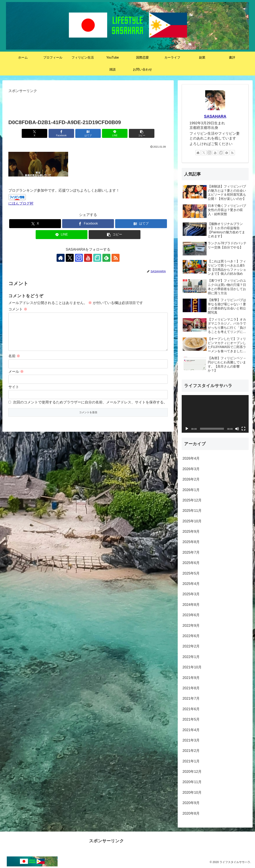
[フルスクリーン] (243, 429)
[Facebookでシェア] (61, 133)
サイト (14, 387)
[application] (215, 414)
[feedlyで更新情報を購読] (106, 258)
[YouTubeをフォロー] (88, 258)
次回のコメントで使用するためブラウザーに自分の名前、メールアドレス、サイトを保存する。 (90, 402)
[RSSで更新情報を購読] (116, 258)
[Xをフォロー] (70, 258)
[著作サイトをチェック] (61, 258)
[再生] (187, 429)
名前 (14, 356)
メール (16, 372)
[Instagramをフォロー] (79, 258)
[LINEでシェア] (115, 133)
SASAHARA (215, 116)
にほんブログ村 (21, 203)
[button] (142, 133)
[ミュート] (237, 429)
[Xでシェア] (34, 133)
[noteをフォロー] (97, 258)
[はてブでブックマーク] (88, 133)
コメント (18, 309)
